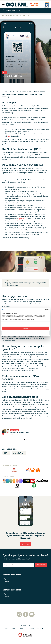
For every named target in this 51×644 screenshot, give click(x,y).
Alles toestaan (25, 328)
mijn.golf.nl (39, 118)
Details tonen (45, 324)
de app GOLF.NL (17, 354)
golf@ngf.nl (27, 418)
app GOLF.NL (28, 118)
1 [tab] (25, 440)
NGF (5, 453)
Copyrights (22, 628)
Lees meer (26, 544)
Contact (7, 582)
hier (9, 136)
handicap (5, 157)
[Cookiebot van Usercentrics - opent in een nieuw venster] (42, 309)
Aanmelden (41, 565)
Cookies (14, 628)
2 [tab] (26, 440)
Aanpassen (26, 333)
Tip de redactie (9, 579)
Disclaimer (30, 628)
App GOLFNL (18, 453)
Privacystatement (41, 628)
